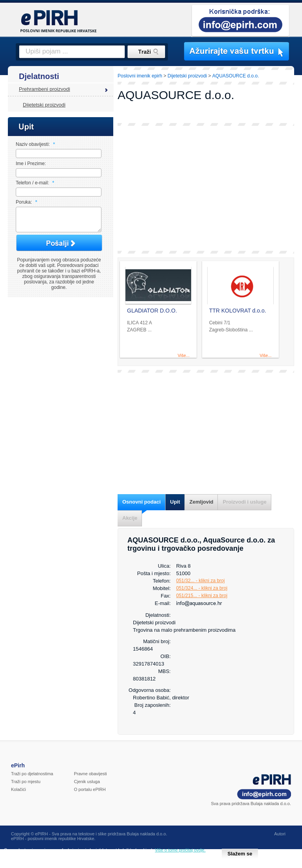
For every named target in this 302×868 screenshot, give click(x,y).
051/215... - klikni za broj (202, 596)
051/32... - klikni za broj (200, 581)
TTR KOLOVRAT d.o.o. (238, 311)
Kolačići (18, 789)
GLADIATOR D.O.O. (152, 311)
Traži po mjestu (26, 782)
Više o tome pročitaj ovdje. (180, 850)
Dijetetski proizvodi (44, 105)
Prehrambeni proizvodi (44, 89)
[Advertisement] (206, 188)
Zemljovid (202, 502)
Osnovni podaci (142, 502)
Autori (280, 834)
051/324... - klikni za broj (202, 588)
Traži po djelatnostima (32, 774)
